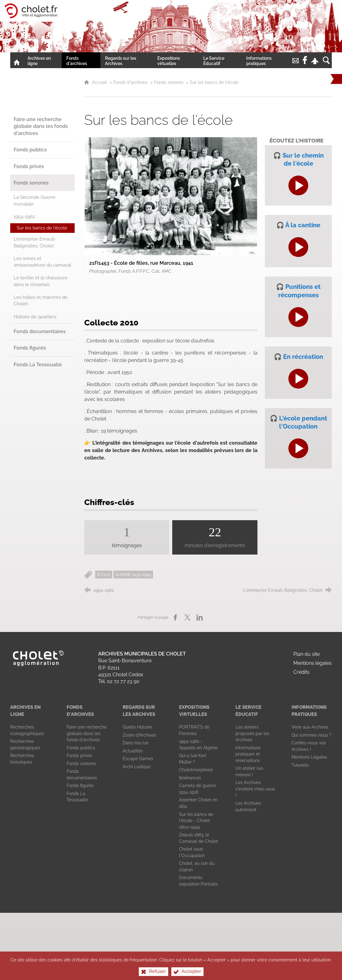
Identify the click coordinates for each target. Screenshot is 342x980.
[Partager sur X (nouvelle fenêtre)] (187, 617)
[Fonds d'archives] (81, 60)
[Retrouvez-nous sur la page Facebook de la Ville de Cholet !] (305, 60)
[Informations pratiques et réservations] (248, 754)
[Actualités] (133, 751)
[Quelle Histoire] (137, 727)
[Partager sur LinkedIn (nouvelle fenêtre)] (199, 617)
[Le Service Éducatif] (220, 60)
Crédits (301, 672)
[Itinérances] (190, 778)
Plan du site (307, 654)
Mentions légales (313, 663)
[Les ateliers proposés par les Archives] (252, 733)
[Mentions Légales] (309, 757)
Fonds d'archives (130, 82)
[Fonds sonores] (81, 764)
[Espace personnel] (315, 60)
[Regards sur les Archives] (127, 60)
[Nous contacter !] (296, 60)
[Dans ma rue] (136, 743)
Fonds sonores (169, 82)
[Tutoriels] (300, 765)
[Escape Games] (138, 759)
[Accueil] (17, 60)
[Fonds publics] (81, 748)
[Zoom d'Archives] (139, 735)
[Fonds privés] (79, 756)
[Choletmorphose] (196, 770)
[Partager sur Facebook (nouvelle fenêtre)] (175, 617)
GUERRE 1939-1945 (133, 575)
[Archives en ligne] (42, 60)
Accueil (100, 82)
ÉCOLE (104, 575)
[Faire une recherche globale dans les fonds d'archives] (87, 733)
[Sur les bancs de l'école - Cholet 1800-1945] (196, 821)
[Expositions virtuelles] (176, 60)
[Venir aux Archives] (310, 727)
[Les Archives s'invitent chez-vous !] (255, 789)
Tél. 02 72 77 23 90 (119, 681)
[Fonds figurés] (80, 786)
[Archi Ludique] (137, 767)
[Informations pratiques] (266, 60)
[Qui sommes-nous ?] (311, 735)
